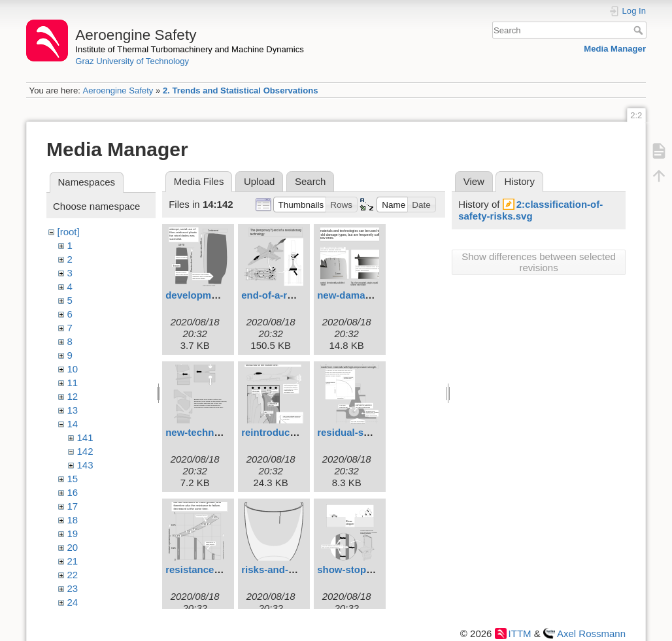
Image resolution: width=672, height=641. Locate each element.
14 (73, 424)
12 (73, 396)
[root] (69, 232)
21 (73, 561)
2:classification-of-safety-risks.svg (530, 210)
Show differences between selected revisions (539, 262)
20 (73, 547)
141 (85, 437)
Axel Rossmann (591, 633)
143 (85, 465)
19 (73, 534)
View (474, 181)
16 (73, 492)
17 (73, 506)
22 (73, 575)
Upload (260, 181)
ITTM (520, 633)
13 (73, 410)
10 (73, 369)
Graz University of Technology (132, 61)
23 (73, 588)
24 (73, 602)
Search (640, 30)
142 (85, 451)
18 (73, 520)
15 (73, 479)
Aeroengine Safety (118, 90)
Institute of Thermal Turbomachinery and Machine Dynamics (190, 49)
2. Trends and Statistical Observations (241, 90)
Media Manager (615, 49)
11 (73, 383)
